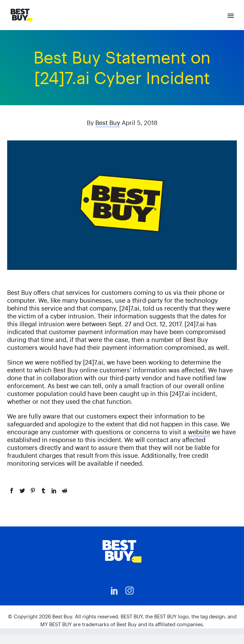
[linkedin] (114, 591)
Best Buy (108, 123)
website (199, 432)
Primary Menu (231, 16)
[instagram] (130, 591)
